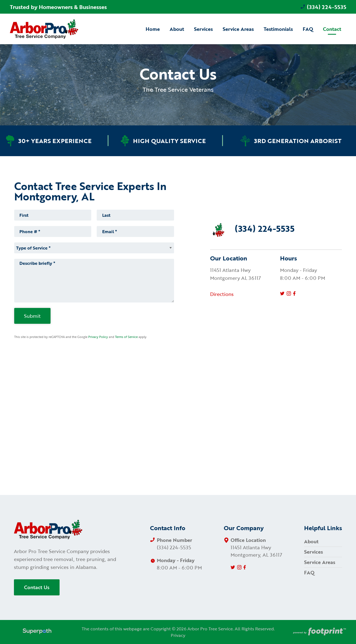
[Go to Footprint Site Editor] (319, 632)
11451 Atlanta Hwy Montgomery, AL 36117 (256, 551)
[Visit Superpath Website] (37, 632)
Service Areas (320, 562)
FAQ (309, 572)
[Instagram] (289, 293)
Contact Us (37, 587)
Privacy (178, 635)
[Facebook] (294, 293)
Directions (222, 294)
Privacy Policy (98, 337)
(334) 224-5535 (323, 7)
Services (314, 552)
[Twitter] (282, 293)
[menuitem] (153, 29)
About (311, 541)
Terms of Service (126, 337)
